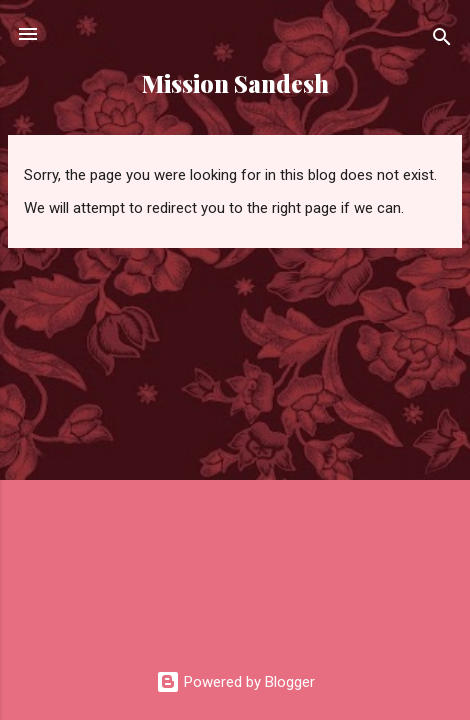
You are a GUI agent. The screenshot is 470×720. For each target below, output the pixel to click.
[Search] (442, 40)
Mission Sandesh (235, 83)
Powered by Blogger (235, 682)
